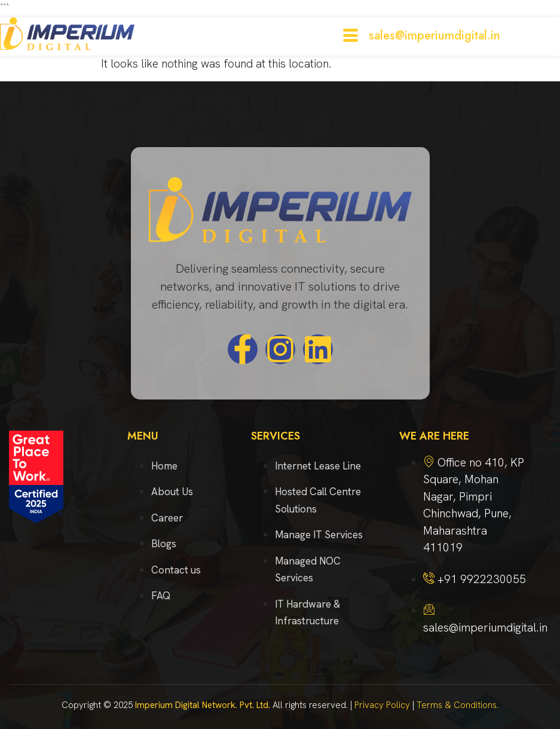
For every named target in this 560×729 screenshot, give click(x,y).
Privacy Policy (382, 705)
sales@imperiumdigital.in (434, 36)
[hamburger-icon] (351, 36)
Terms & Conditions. (458, 705)
